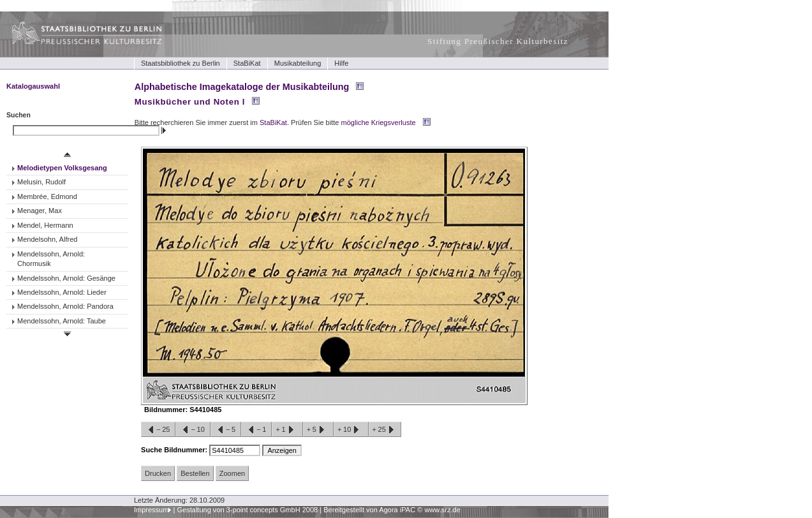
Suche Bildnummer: (175, 450)
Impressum (151, 510)
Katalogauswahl (33, 86)
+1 (287, 430)
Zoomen (232, 473)
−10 (193, 430)
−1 (256, 430)
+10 (351, 430)
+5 (318, 430)
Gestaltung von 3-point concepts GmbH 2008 (247, 510)
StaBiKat (247, 63)
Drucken (158, 473)
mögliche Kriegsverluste (379, 122)
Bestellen (195, 473)
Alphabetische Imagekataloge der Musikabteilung (242, 87)
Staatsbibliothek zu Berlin (181, 63)
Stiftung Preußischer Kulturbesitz (498, 41)
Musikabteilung (298, 63)
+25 (385, 430)
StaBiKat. (274, 122)
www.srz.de (442, 510)
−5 (226, 430)
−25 (158, 430)
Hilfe (341, 63)
